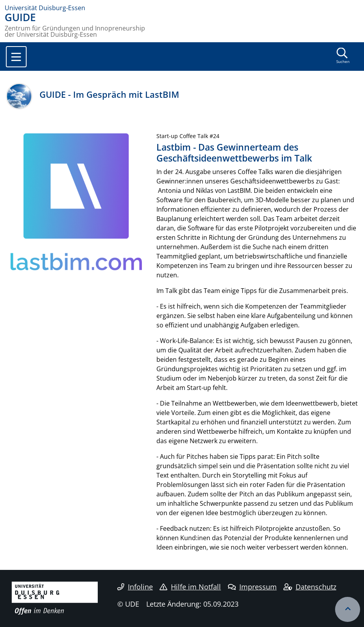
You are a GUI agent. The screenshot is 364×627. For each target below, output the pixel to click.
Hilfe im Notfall (190, 587)
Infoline (135, 587)
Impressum (252, 587)
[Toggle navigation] (16, 57)
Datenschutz (310, 587)
